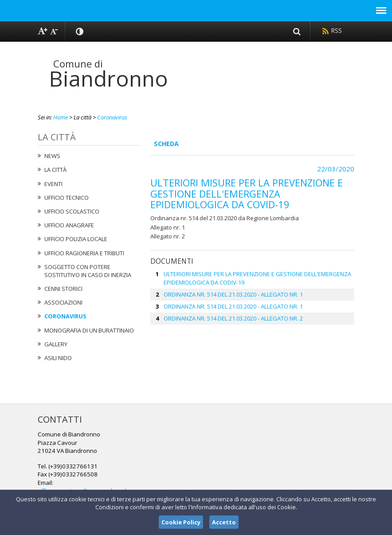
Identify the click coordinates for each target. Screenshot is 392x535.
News (52, 156)
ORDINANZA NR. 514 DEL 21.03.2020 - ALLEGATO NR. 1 (233, 294)
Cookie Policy (181, 522)
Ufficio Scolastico (72, 211)
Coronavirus (112, 117)
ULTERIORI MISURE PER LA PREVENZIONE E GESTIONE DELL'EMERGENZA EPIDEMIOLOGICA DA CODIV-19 (257, 278)
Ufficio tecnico (67, 198)
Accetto (224, 522)
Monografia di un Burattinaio (89, 330)
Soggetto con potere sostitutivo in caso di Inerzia (88, 271)
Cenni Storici (63, 289)
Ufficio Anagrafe (69, 225)
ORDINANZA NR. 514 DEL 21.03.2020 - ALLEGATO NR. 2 (233, 318)
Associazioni (63, 302)
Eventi (53, 184)
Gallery (56, 344)
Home (61, 117)
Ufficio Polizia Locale (76, 239)
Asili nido (58, 358)
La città (55, 170)
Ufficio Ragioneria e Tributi (84, 253)
